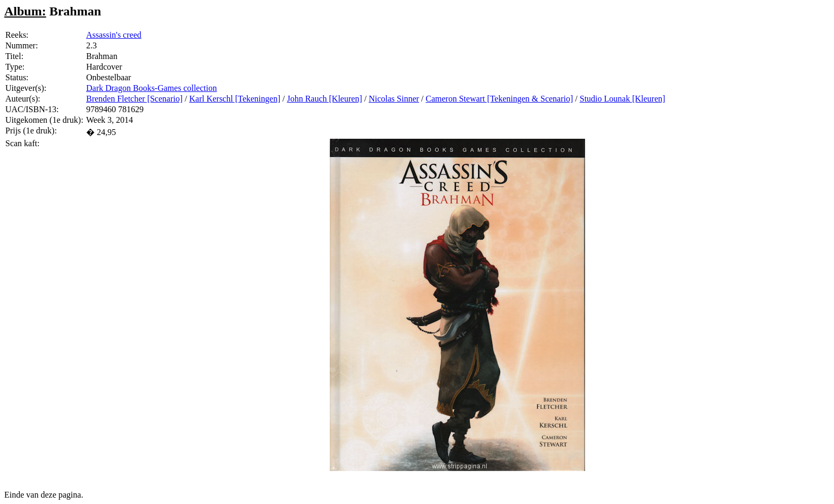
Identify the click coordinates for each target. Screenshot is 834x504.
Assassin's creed (114, 35)
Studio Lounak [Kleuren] (623, 99)
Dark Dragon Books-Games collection (152, 88)
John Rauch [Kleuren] (324, 99)
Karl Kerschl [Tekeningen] (235, 99)
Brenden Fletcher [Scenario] (134, 99)
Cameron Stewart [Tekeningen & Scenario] (499, 99)
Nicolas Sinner (394, 99)
